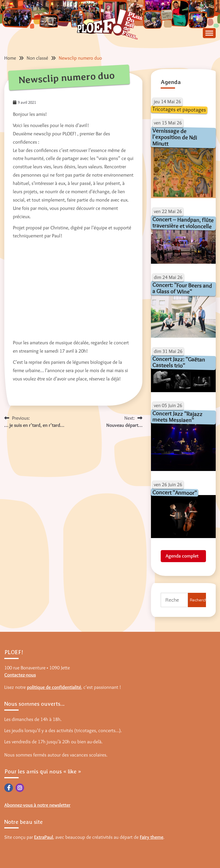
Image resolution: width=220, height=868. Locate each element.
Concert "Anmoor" (175, 492)
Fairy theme (152, 837)
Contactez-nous (20, 675)
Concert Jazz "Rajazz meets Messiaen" (178, 417)
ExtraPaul (44, 837)
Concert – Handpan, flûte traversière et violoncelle (183, 223)
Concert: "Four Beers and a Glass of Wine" (182, 288)
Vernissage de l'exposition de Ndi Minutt (175, 137)
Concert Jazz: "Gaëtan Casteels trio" (179, 362)
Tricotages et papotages (179, 109)
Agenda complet (182, 556)
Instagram (20, 788)
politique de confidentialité (54, 687)
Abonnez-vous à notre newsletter (37, 805)
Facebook (9, 788)
